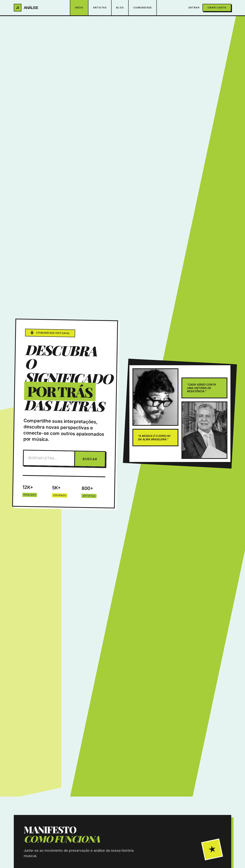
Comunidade (143, 8)
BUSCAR (90, 459)
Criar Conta (217, 8)
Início (79, 8)
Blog (120, 8)
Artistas (100, 8)
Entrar (194, 8)
